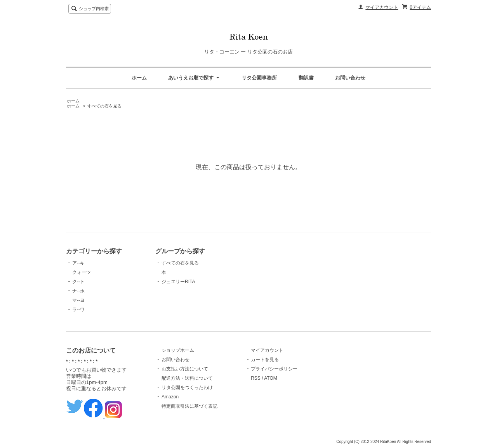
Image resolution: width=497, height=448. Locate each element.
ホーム (139, 78)
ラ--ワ (78, 310)
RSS (256, 378)
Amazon (170, 397)
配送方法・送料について (187, 378)
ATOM (271, 378)
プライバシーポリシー (274, 369)
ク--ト (78, 282)
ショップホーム (178, 350)
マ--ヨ (78, 300)
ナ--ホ (78, 291)
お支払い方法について (185, 369)
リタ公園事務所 (259, 78)
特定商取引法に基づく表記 (189, 406)
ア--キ (78, 263)
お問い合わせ (350, 78)
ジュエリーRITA (178, 282)
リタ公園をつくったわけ (187, 387)
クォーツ (82, 272)
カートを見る (265, 360)
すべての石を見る (104, 106)
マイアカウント (382, 7)
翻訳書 (306, 78)
